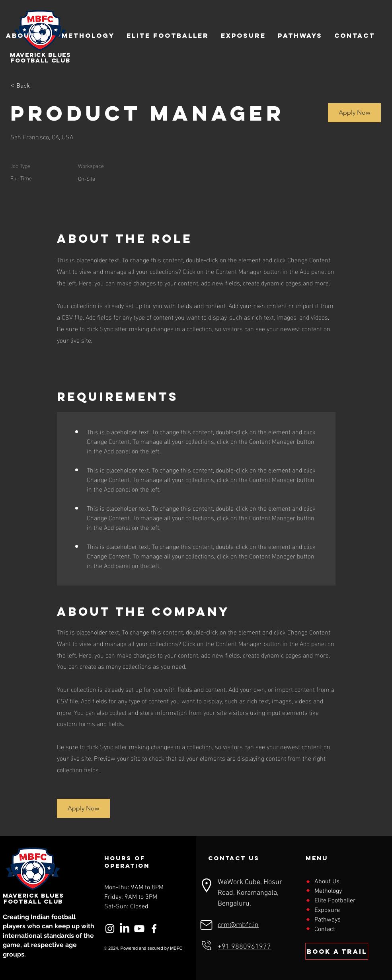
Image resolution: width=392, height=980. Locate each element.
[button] (354, 113)
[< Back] (39, 86)
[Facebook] (154, 929)
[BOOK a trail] (337, 951)
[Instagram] (110, 929)
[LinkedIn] (125, 929)
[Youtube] (139, 929)
